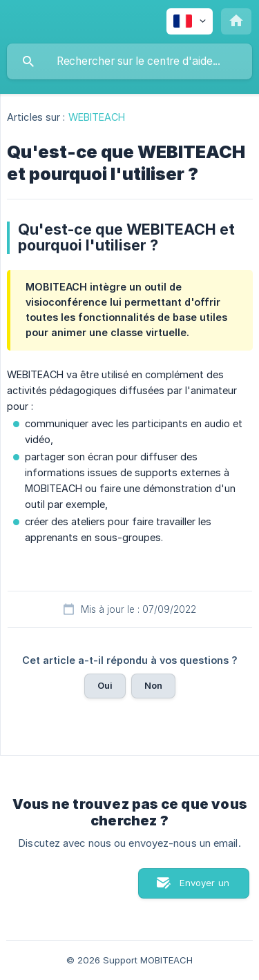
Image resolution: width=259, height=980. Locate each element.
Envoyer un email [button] (204, 888)
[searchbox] (129, 61)
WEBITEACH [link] (97, 117)
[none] (190, 21)
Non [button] (153, 685)
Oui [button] (105, 685)
